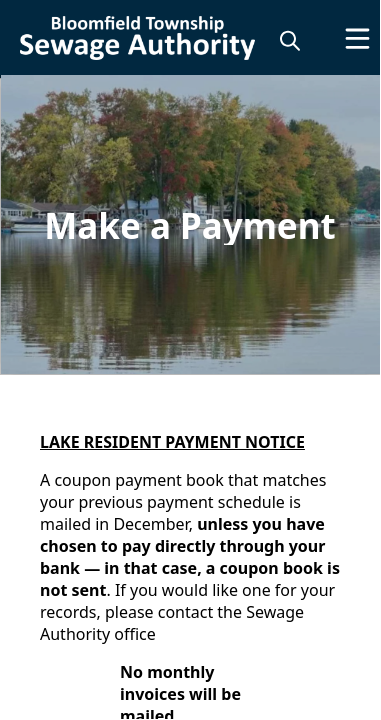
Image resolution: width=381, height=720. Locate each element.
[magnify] (290, 40)
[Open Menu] (357, 38)
